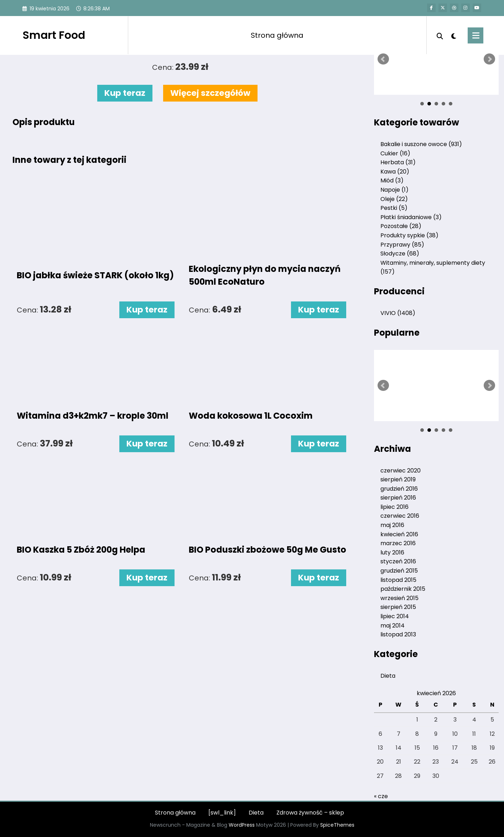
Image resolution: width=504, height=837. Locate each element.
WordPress (242, 825)
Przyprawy (402, 245)
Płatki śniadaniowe (411, 217)
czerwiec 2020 (401, 471)
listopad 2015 (398, 580)
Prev (383, 59)
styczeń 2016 (398, 561)
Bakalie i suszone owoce (421, 144)
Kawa (395, 172)
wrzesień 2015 (399, 598)
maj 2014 (393, 626)
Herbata (398, 162)
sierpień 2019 (398, 479)
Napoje (394, 190)
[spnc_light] (454, 35)
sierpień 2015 (398, 607)
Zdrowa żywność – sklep (310, 813)
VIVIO (398, 313)
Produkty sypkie (409, 235)
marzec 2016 (398, 543)
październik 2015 (403, 589)
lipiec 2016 (394, 507)
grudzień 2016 (399, 489)
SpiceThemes (337, 825)
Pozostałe (401, 226)
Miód (392, 180)
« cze (381, 796)
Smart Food (54, 35)
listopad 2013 (398, 634)
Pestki (394, 208)
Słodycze (400, 254)
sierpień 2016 (398, 498)
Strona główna (277, 35)
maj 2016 (392, 525)
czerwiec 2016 (400, 516)
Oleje (394, 199)
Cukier (395, 153)
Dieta (388, 676)
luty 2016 (392, 552)
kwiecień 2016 (399, 534)
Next (489, 59)
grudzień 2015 (399, 571)
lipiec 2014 (395, 616)
